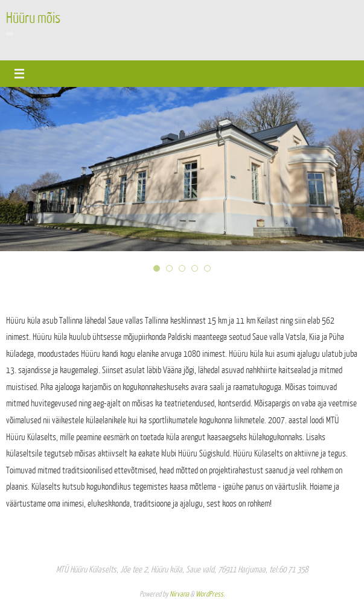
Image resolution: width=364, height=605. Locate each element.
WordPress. (210, 594)
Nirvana (179, 594)
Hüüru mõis (33, 18)
